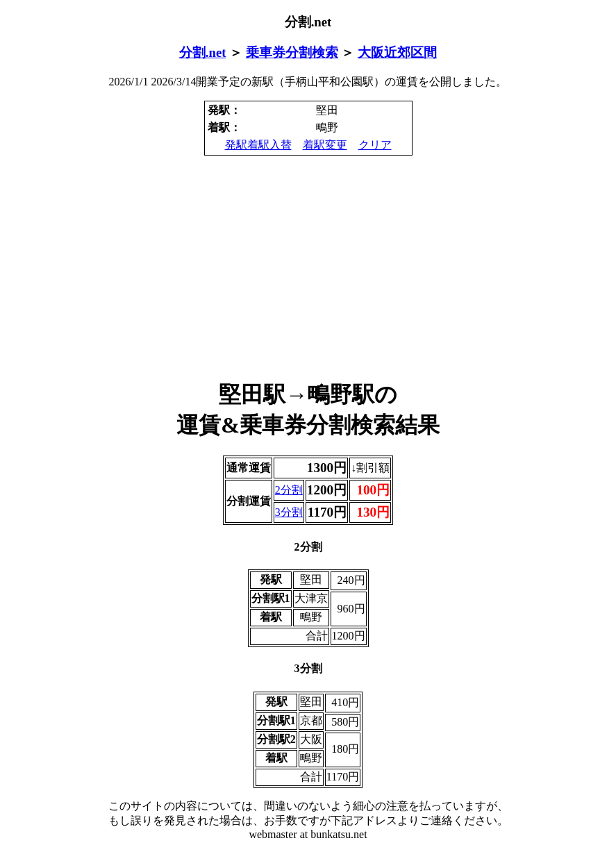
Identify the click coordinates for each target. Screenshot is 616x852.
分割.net (203, 52)
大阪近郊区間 (397, 52)
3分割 (289, 512)
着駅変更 (325, 145)
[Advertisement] (308, 268)
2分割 (289, 490)
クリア (375, 145)
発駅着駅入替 (258, 145)
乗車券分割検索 (292, 52)
